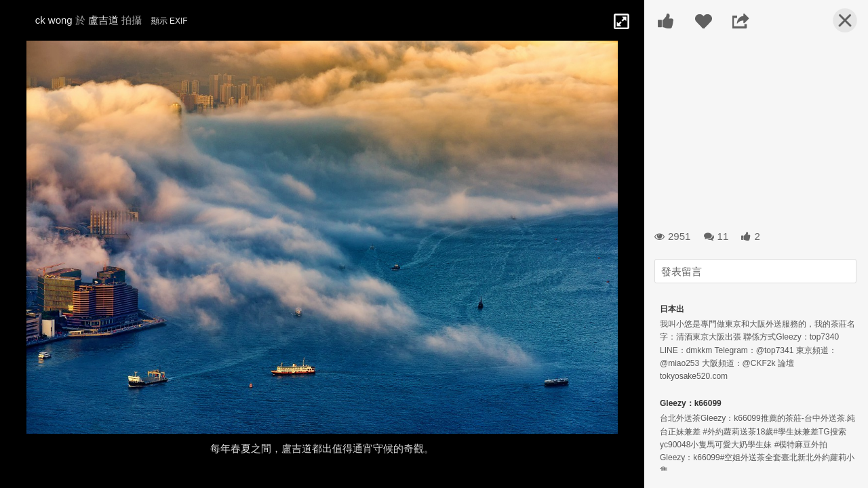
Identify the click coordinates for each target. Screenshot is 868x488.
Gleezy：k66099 (691, 403)
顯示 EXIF (170, 21)
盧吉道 (103, 20)
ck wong (54, 20)
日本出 (672, 309)
